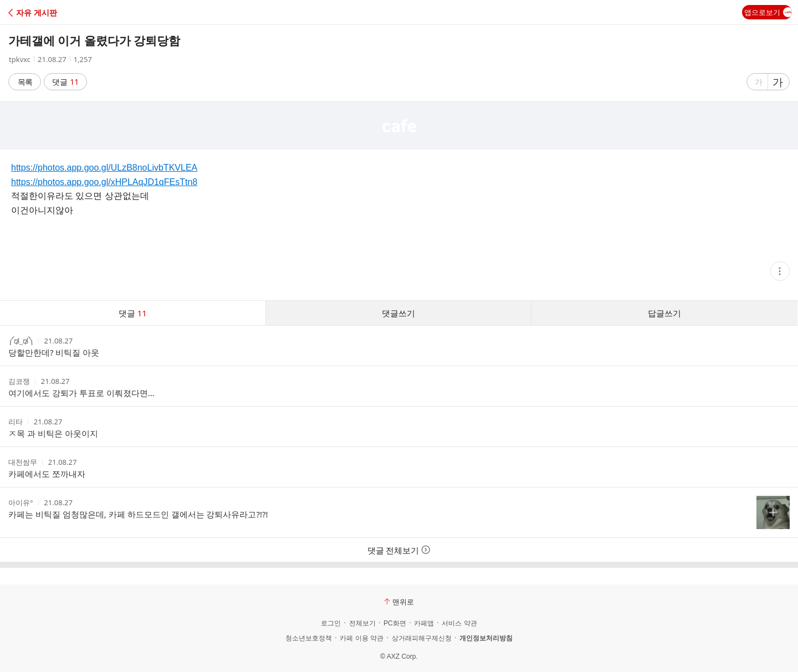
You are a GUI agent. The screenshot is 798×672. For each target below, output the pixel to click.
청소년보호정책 (309, 638)
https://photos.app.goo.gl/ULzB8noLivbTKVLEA (104, 168)
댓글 (66, 82)
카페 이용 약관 (362, 638)
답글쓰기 (664, 313)
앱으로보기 (768, 12)
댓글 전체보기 (399, 550)
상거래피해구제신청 (422, 638)
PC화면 (395, 623)
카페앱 (424, 623)
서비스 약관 (459, 623)
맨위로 (399, 602)
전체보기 (362, 623)
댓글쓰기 (398, 313)
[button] (57, 12)
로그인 (331, 623)
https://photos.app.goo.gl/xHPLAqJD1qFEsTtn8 (104, 182)
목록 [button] (25, 82)
